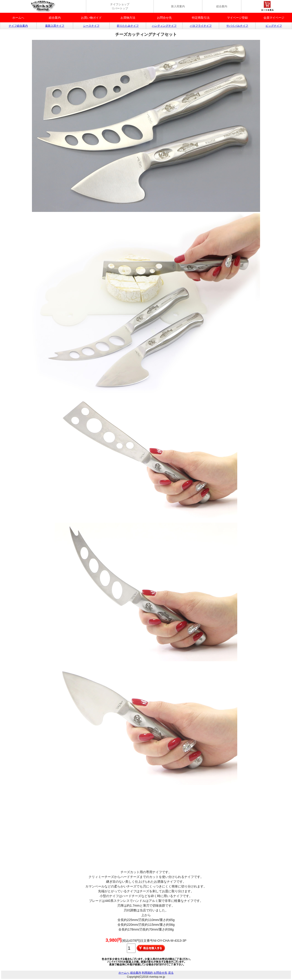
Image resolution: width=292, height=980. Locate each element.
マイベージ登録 (237, 18)
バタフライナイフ (201, 26)
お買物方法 (128, 18)
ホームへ (18, 18)
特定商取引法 (201, 18)
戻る (171, 973)
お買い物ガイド (91, 18)
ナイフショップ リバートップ (120, 6)
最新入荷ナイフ (55, 26)
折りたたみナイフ (128, 26)
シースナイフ (91, 26)
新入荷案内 (178, 6)
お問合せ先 (164, 18)
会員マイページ (274, 18)
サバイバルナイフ (237, 26)
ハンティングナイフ (164, 26)
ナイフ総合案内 (18, 26)
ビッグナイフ (274, 26)
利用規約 (147, 973)
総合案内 (222, 6)
